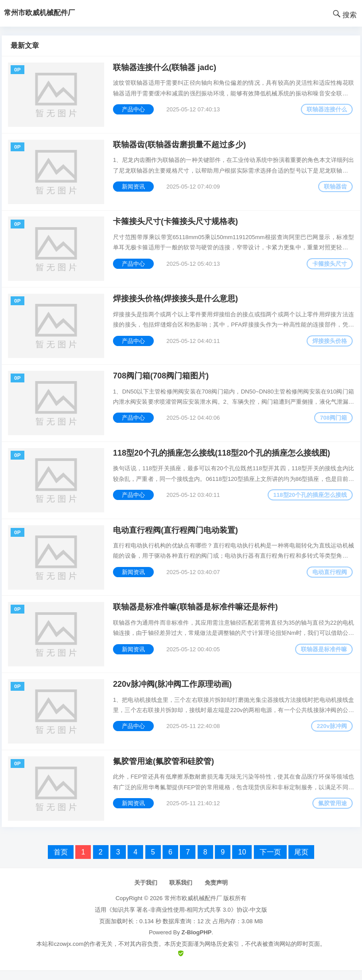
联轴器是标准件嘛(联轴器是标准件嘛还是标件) (196, 614)
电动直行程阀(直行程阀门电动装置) (176, 536)
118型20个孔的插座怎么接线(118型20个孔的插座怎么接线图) (222, 458)
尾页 (301, 862)
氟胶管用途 (332, 813)
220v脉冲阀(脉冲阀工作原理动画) (173, 693)
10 (242, 862)
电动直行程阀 (329, 578)
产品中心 (134, 110)
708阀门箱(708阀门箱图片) (161, 380)
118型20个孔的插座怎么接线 (310, 500)
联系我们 (181, 892)
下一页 (270, 862)
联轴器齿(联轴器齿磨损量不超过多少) (180, 146)
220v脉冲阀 (331, 734)
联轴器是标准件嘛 (323, 656)
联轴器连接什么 (326, 110)
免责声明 (216, 892)
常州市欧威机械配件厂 (193, 908)
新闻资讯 (134, 188)
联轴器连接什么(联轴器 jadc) (165, 68)
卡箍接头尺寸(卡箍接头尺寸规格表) (176, 224)
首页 (61, 862)
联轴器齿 (335, 188)
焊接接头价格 (329, 344)
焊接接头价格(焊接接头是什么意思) (176, 302)
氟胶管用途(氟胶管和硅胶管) (164, 771)
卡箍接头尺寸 (329, 266)
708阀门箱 (333, 422)
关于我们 (146, 892)
